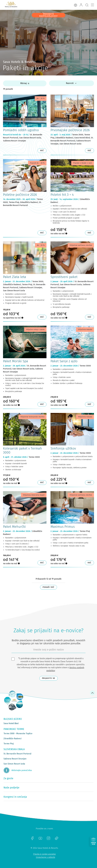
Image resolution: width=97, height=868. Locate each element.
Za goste (8, 778)
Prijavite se (49, 678)
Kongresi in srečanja (15, 797)
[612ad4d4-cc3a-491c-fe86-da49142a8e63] (48, 650)
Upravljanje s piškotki (45, 857)
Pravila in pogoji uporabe (44, 854)
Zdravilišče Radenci (13, 739)
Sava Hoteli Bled (11, 723)
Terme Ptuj (9, 744)
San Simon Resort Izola (14, 764)
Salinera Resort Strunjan (15, 759)
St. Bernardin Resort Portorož (17, 754)
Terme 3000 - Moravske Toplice (18, 733)
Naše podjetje (11, 788)
